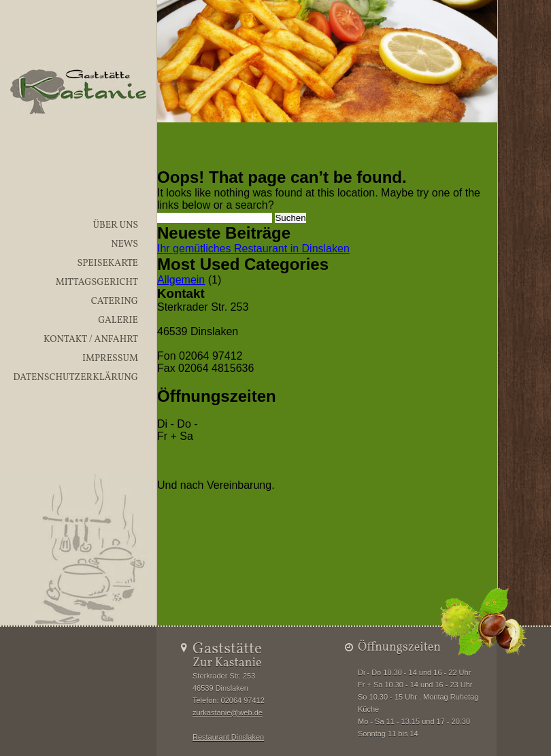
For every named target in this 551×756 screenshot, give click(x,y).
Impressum (110, 359)
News (124, 244)
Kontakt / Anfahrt (91, 340)
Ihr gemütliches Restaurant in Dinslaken (253, 248)
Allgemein (181, 280)
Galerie (118, 321)
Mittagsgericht (97, 282)
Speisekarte (107, 263)
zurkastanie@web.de (228, 712)
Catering (115, 302)
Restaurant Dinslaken (228, 737)
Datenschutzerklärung (76, 378)
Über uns (115, 225)
